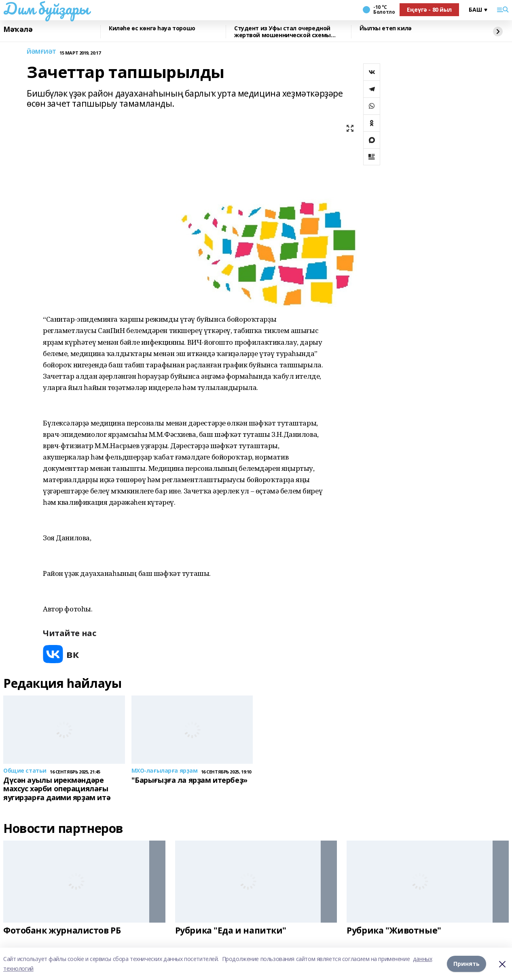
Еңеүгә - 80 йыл (429, 9)
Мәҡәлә (18, 30)
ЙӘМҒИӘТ (41, 52)
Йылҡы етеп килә (386, 28)
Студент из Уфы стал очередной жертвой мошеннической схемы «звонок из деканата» (282, 32)
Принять (467, 964)
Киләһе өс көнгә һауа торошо (152, 28)
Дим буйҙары (46, 8)
